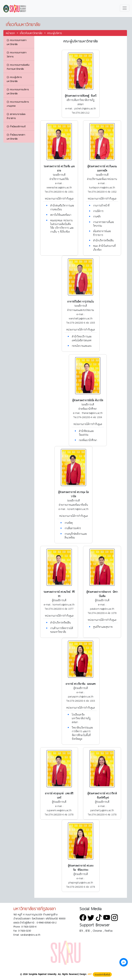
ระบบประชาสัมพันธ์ (102, 974)
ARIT (90, 974)
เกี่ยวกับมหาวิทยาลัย (31, 33)
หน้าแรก (11, 33)
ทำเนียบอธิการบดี (16, 126)
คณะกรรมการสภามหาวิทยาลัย (17, 42)
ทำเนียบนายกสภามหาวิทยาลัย (16, 137)
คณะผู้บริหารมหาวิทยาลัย (14, 79)
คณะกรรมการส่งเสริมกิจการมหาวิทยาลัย (18, 67)
